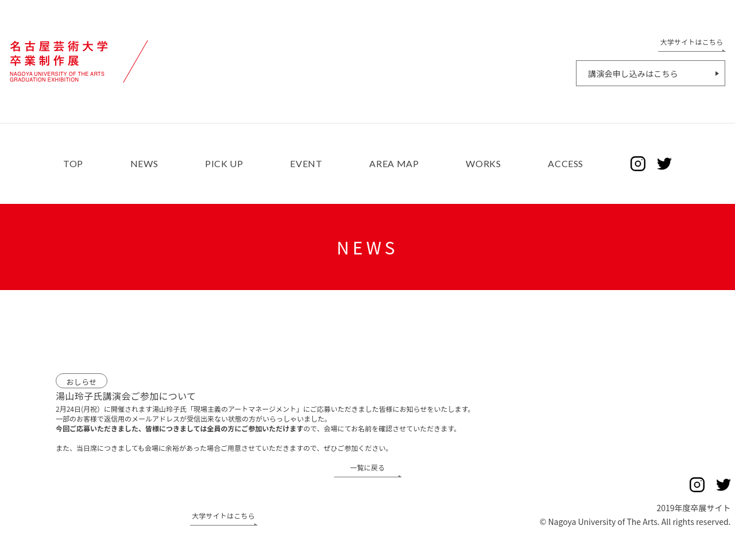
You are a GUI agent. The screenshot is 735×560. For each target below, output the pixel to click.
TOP (73, 164)
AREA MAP (394, 164)
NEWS (144, 164)
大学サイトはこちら (223, 516)
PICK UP (224, 164)
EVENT (306, 164)
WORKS (483, 164)
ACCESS (566, 164)
